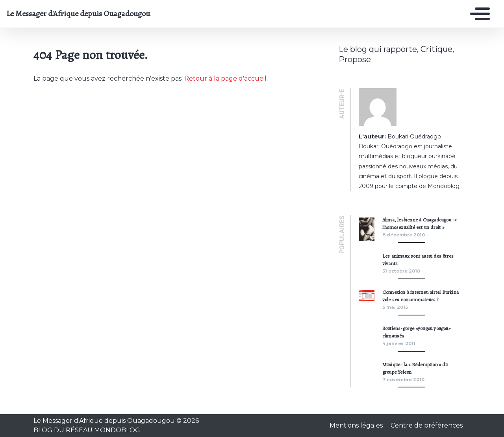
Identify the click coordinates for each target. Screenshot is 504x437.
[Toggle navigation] (478, 14)
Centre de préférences (427, 425)
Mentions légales (357, 425)
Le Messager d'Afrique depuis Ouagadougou (78, 14)
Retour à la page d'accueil (225, 78)
